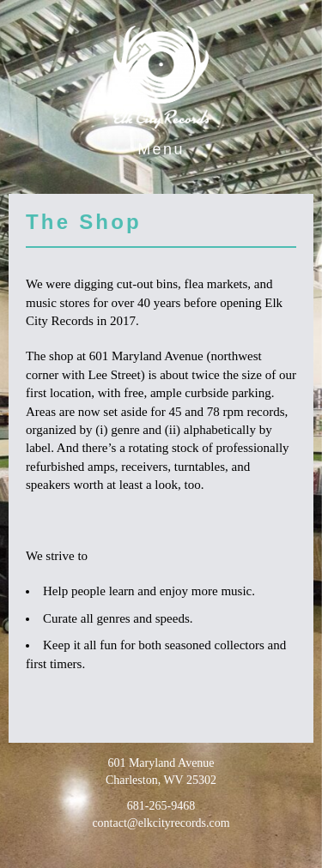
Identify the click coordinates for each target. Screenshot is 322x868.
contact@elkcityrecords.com (161, 823)
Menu (161, 149)
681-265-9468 (161, 806)
